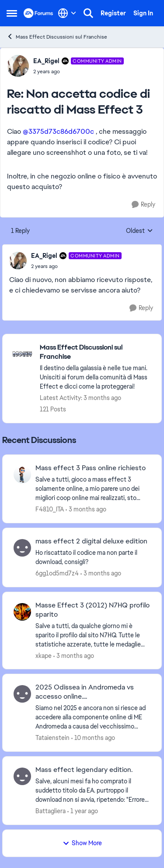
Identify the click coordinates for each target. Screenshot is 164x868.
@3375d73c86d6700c (58, 131)
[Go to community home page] (38, 13)
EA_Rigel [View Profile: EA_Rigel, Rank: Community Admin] (46, 61)
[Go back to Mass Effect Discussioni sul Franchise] (96, 352)
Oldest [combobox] (140, 231)
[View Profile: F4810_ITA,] (22, 475)
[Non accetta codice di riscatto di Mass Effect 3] (79, 71)
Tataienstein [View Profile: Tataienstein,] (52, 738)
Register (113, 13)
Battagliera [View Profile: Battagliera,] (51, 811)
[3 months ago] (86, 509)
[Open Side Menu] (12, 13)
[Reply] (143, 205)
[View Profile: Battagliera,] (22, 776)
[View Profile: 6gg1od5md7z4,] (22, 548)
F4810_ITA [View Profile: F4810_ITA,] (50, 509)
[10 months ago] (93, 738)
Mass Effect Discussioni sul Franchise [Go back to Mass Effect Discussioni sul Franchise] (57, 37)
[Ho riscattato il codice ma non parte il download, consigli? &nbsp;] (93, 557)
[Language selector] (67, 13)
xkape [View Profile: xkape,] (44, 655)
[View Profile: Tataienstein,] (22, 694)
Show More (82, 843)
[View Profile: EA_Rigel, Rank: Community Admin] (18, 66)
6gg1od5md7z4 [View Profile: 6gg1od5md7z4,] (57, 573)
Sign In (143, 13)
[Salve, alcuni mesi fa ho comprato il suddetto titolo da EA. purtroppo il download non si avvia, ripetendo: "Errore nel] (93, 791)
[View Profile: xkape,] (22, 612)
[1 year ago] (83, 811)
